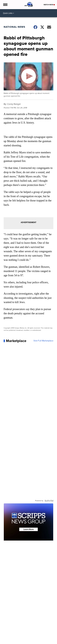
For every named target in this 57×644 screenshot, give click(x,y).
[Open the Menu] (5, 5)
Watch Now (49, 5)
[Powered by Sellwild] (49, 501)
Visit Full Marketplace (43, 341)
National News (14, 27)
